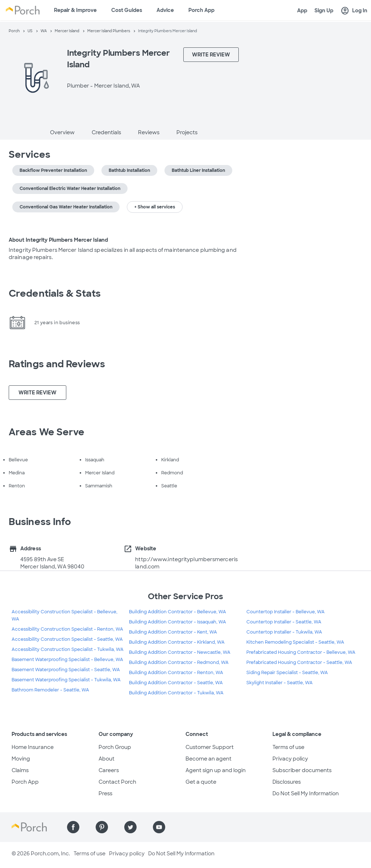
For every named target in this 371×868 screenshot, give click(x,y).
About (107, 759)
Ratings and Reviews (57, 364)
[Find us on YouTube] (159, 827)
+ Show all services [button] (155, 207)
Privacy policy (290, 759)
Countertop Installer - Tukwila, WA (284, 632)
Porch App (201, 10)
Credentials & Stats (55, 293)
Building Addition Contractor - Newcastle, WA (180, 652)
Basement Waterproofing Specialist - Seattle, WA (66, 670)
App (302, 10)
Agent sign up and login (216, 770)
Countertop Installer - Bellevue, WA (285, 612)
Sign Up (324, 10)
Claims (20, 770)
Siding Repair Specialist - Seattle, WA (287, 673)
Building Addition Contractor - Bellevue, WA (178, 612)
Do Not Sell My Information (306, 793)
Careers (109, 770)
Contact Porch (117, 782)
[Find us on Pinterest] (102, 827)
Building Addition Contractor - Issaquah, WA (178, 622)
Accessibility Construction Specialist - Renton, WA (67, 629)
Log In (354, 11)
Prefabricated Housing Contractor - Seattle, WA (299, 662)
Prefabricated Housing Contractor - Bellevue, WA (301, 652)
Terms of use (288, 747)
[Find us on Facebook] (73, 827)
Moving (21, 759)
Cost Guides (127, 10)
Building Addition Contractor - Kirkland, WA (177, 642)
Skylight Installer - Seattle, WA (280, 683)
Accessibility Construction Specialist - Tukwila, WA (68, 649)
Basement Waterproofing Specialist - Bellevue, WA (67, 660)
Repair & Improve (75, 10)
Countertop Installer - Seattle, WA (284, 622)
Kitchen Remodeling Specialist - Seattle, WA (295, 642)
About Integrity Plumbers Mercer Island (58, 240)
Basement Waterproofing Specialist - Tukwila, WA (66, 680)
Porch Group (115, 747)
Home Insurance (33, 747)
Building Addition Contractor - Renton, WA (176, 673)
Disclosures (287, 782)
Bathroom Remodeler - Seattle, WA (50, 690)
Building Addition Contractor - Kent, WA (173, 632)
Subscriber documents (302, 770)
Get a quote (201, 782)
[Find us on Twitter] (130, 827)
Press (105, 793)
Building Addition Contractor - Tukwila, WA (176, 693)
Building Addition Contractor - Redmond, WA (179, 662)
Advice (165, 10)
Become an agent (209, 759)
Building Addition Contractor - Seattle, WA (176, 683)
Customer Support (210, 747)
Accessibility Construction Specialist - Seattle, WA (67, 639)
